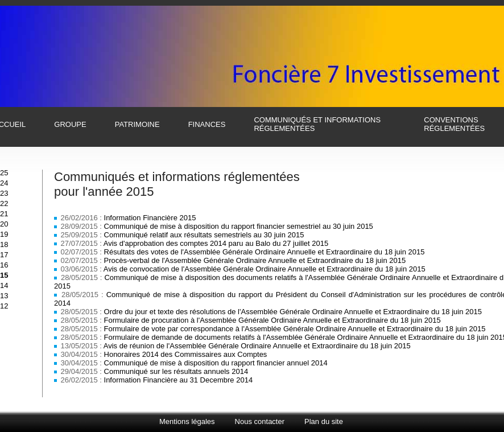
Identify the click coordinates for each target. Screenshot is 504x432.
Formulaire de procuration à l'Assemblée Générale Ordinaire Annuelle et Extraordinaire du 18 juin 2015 (272, 320)
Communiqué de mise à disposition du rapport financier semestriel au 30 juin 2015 (239, 226)
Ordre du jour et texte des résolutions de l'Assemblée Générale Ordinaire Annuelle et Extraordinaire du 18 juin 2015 (293, 312)
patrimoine (137, 124)
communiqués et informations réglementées (317, 124)
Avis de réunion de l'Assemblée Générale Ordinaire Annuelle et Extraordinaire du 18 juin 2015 (257, 346)
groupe (70, 124)
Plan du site (324, 421)
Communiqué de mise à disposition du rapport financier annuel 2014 (216, 363)
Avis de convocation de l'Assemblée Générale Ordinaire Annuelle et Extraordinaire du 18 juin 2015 (265, 269)
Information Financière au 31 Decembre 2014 (179, 380)
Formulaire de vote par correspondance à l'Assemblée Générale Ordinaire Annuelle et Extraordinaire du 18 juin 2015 (295, 329)
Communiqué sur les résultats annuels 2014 (176, 371)
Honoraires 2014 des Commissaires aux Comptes (186, 354)
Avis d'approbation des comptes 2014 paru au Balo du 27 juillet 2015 (216, 243)
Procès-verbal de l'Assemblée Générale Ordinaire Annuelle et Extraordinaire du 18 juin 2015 (255, 260)
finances (207, 124)
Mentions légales (187, 421)
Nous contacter (260, 421)
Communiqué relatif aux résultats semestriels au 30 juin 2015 (204, 235)
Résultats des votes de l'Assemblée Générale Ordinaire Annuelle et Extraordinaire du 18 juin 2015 (265, 252)
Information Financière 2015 (150, 218)
